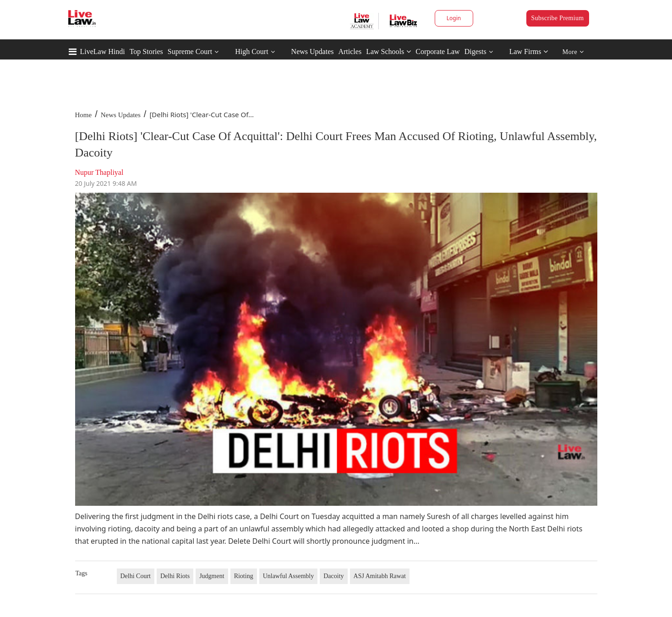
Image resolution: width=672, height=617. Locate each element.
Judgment (212, 576)
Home (84, 115)
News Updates (313, 51)
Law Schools (388, 51)
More (573, 52)
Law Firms (529, 51)
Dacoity (333, 576)
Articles (350, 51)
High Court (251, 51)
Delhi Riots (175, 576)
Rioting (244, 576)
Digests (475, 51)
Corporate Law (437, 51)
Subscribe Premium (558, 18)
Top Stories (146, 51)
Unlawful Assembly (289, 576)
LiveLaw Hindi (103, 51)
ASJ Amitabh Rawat (380, 576)
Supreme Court (190, 51)
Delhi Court (136, 576)
